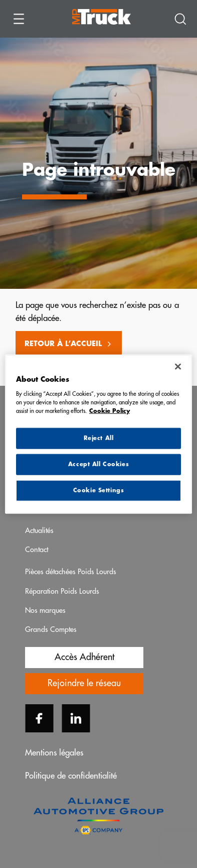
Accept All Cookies (98, 464)
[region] (98, 434)
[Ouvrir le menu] (19, 19)
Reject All (99, 438)
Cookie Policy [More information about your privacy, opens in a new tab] (110, 411)
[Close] (178, 367)
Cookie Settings (99, 490)
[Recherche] (180, 19)
